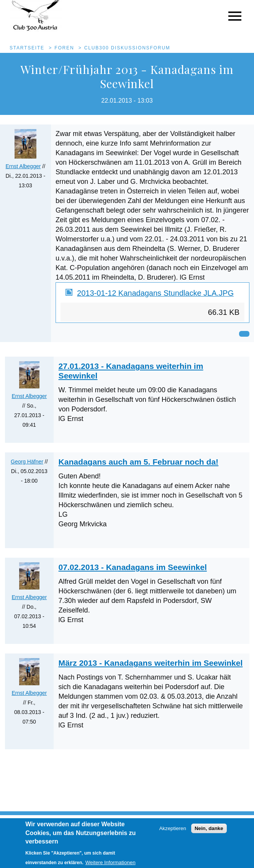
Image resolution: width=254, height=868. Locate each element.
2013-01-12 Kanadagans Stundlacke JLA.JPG (155, 293)
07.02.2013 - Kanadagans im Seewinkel (133, 567)
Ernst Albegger (23, 166)
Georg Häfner (27, 462)
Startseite (27, 48)
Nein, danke (209, 832)
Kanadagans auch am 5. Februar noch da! (139, 462)
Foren (64, 48)
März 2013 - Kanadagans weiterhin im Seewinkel (151, 663)
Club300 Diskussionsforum (127, 48)
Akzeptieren (172, 832)
